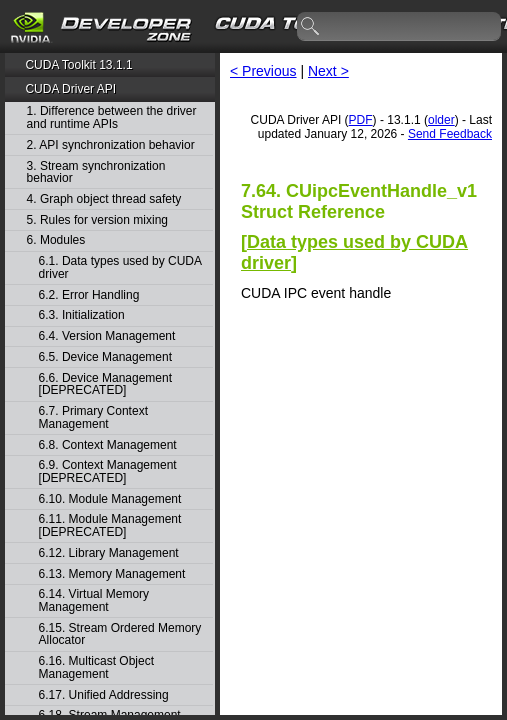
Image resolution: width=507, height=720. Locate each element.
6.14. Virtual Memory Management (94, 600)
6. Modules (56, 240)
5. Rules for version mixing (97, 220)
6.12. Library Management (109, 553)
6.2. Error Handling (89, 295)
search (311, 27)
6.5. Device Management (105, 357)
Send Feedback (450, 134)
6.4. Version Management (107, 336)
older (441, 120)
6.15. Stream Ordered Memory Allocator (120, 634)
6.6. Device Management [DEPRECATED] (105, 384)
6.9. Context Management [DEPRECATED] (108, 471)
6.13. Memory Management (112, 574)
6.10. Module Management (110, 499)
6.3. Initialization (82, 315)
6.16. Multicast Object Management (96, 667)
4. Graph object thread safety (104, 199)
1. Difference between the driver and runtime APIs (112, 117)
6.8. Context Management (108, 445)
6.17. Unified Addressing (104, 695)
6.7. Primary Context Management (93, 417)
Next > (328, 71)
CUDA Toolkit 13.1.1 (78, 65)
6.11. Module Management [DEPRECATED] (110, 525)
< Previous (263, 71)
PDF (361, 120)
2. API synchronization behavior (111, 145)
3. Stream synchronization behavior (96, 172)
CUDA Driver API (70, 89)
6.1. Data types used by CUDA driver (120, 267)
